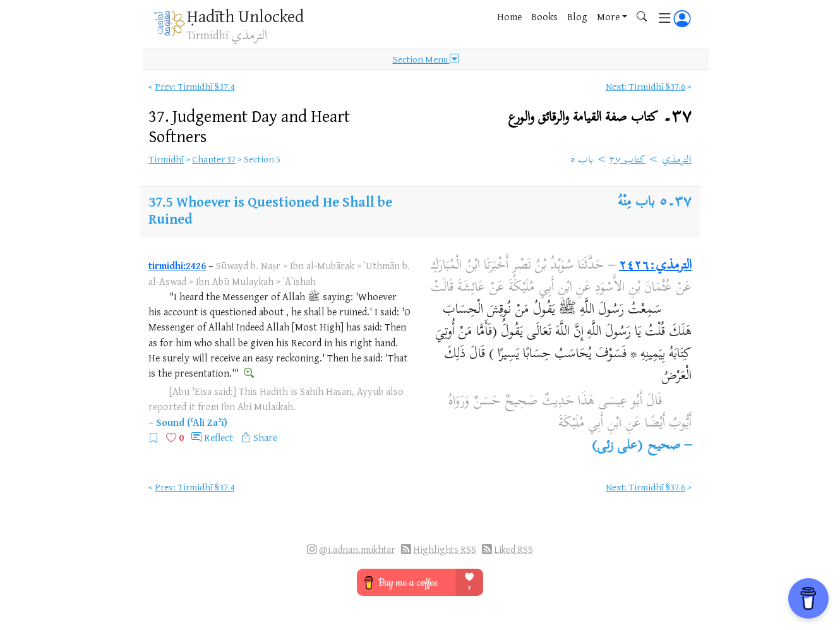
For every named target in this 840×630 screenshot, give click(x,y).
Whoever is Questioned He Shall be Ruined (270, 210)
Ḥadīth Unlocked (245, 16)
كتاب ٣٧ (627, 161)
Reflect (219, 437)
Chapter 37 (214, 159)
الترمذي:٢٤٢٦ (655, 266)
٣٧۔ (600, 117)
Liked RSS (513, 549)
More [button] (608, 16)
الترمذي (677, 161)
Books (544, 16)
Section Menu (426, 59)
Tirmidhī (166, 159)
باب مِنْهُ (636, 203)
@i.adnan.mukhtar (357, 549)
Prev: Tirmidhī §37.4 (195, 86)
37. (249, 126)
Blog (577, 16)
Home (509, 16)
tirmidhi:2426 (177, 265)
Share (265, 437)
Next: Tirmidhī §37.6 (645, 86)
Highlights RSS (445, 549)
